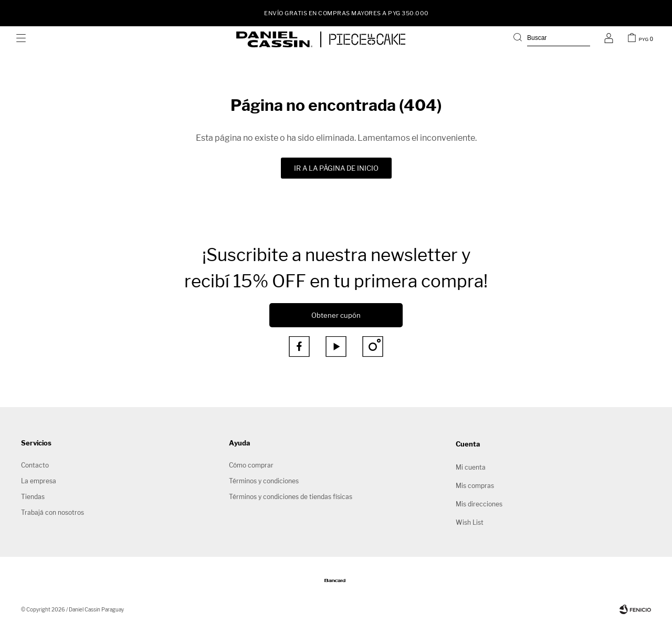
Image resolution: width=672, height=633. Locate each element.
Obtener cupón (336, 315)
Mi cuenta (471, 467)
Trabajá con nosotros (52, 512)
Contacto (35, 465)
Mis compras (475, 486)
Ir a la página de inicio (336, 168)
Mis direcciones (479, 504)
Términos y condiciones (264, 481)
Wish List (470, 522)
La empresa (39, 481)
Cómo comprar (251, 465)
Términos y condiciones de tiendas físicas (291, 497)
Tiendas (33, 497)
